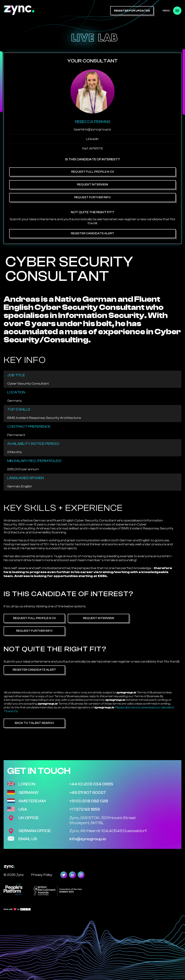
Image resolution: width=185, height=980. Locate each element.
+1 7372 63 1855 (85, 809)
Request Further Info (92, 197)
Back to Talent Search (34, 723)
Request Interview (93, 185)
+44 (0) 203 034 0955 (91, 784)
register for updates (132, 11)
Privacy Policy (42, 875)
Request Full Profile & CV (93, 172)
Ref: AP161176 (93, 149)
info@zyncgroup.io (88, 839)
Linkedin (92, 139)
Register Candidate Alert (92, 233)
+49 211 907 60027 (88, 793)
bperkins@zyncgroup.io (92, 129)
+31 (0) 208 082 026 (89, 801)
